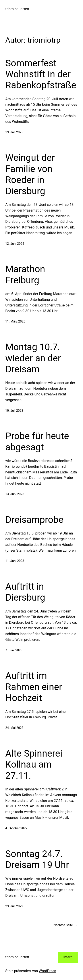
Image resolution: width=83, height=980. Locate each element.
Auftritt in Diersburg (25, 592)
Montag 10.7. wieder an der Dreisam (33, 358)
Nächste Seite (66, 925)
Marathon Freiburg (25, 274)
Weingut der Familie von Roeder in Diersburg (30, 174)
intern (68, 957)
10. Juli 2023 (14, 411)
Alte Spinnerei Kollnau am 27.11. (34, 764)
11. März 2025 (15, 321)
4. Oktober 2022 (16, 828)
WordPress (47, 971)
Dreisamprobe (34, 520)
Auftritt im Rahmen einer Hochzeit (34, 687)
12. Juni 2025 (15, 244)
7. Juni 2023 (14, 650)
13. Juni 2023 (15, 494)
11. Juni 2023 (15, 561)
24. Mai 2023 (14, 728)
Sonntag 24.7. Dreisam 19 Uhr (37, 859)
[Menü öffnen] (75, 9)
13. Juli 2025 (14, 132)
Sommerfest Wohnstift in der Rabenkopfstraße (41, 74)
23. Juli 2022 (14, 906)
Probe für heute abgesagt (37, 441)
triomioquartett (17, 9)
